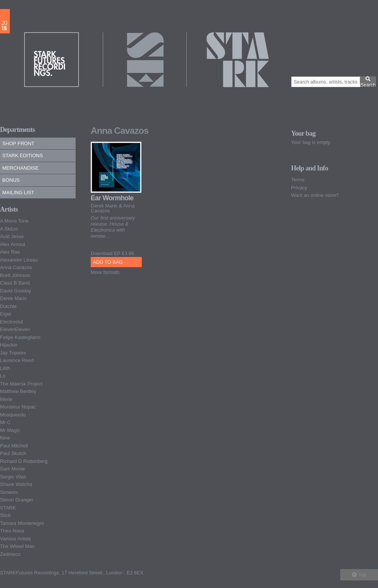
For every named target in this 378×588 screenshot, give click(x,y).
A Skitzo (9, 229)
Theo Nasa (12, 531)
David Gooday (15, 291)
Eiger (6, 314)
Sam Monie (12, 469)
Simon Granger (17, 500)
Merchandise (20, 168)
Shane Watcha (16, 484)
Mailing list (18, 193)
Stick (5, 515)
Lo (3, 376)
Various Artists (15, 539)
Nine (5, 438)
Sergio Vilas (13, 477)
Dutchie (8, 306)
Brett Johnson (15, 275)
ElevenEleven (15, 329)
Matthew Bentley (18, 391)
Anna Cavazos (16, 267)
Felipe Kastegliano (20, 337)
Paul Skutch (13, 453)
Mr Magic (10, 430)
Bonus (11, 180)
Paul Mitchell (14, 446)
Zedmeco (10, 554)
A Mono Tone (14, 221)
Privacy (299, 188)
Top (359, 575)
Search (368, 80)
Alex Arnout (13, 244)
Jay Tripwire (13, 353)
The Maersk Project (21, 384)
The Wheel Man (17, 546)
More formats (105, 272)
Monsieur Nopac (18, 407)
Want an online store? (315, 195)
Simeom (9, 492)
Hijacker (9, 345)
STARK (8, 508)
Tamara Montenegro (22, 523)
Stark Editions (22, 156)
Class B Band (15, 283)
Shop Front (18, 143)
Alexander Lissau (19, 260)
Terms (298, 180)
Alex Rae (10, 252)
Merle (6, 399)
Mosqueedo (13, 415)
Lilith (5, 368)
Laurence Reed (17, 360)
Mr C (5, 422)
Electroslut (12, 322)
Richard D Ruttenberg (24, 461)
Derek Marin (13, 298)
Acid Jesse (12, 236)
